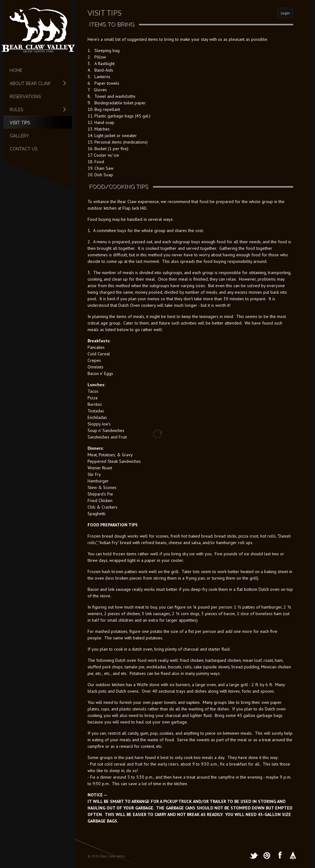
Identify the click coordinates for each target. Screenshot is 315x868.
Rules (35, 110)
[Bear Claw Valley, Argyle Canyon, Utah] (38, 30)
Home (16, 70)
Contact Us (24, 149)
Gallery (19, 136)
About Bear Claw (35, 83)
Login (285, 13)
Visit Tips (20, 123)
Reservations (25, 97)
